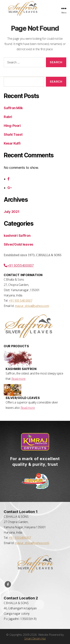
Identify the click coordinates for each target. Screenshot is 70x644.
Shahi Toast (13, 134)
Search (56, 82)
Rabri (8, 117)
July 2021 (12, 212)
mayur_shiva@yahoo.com (32, 306)
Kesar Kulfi (12, 143)
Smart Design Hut (35, 638)
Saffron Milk (13, 108)
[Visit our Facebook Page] (8, 584)
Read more (19, 379)
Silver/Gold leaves (18, 244)
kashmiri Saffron (17, 236)
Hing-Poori (12, 126)
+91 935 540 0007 (21, 301)
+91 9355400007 (19, 265)
